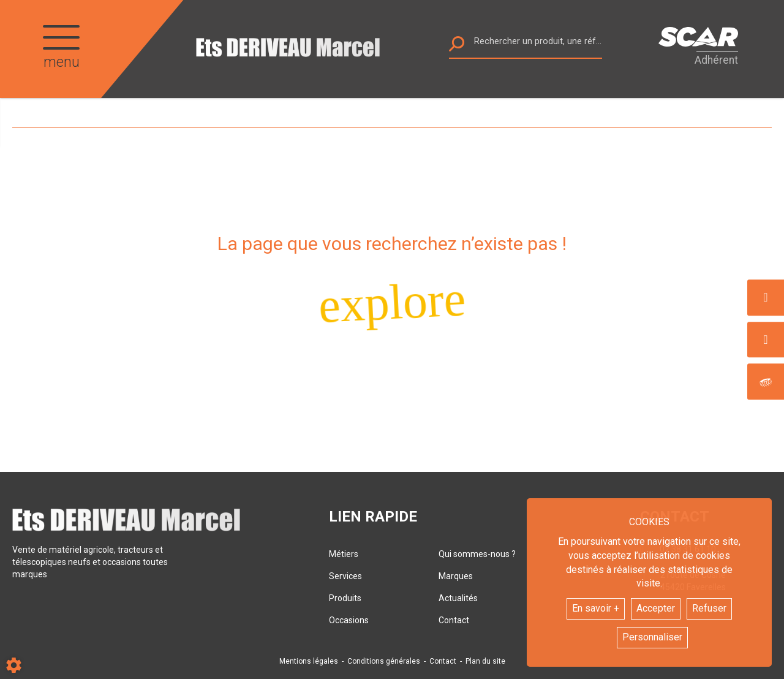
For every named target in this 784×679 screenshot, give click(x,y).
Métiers (344, 554)
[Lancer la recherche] (457, 47)
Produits (345, 598)
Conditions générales (384, 661)
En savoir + (596, 608)
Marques (456, 576)
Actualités (458, 598)
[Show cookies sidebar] (14, 665)
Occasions (349, 620)
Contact (454, 620)
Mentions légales (309, 661)
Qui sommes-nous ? (477, 554)
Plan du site (485, 661)
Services (345, 576)
